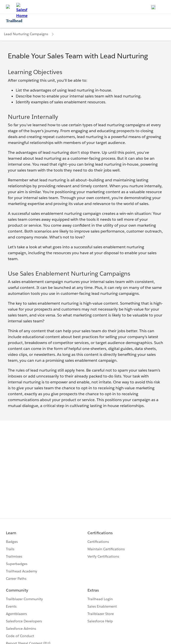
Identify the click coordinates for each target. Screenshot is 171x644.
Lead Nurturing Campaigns (26, 34)
